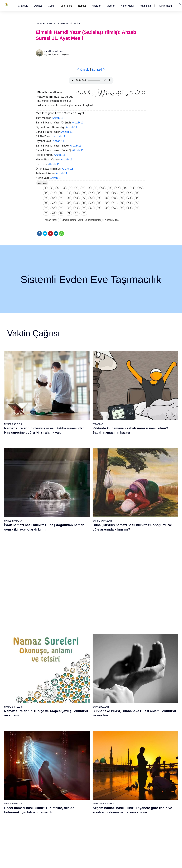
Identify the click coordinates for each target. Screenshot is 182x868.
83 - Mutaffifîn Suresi (84, 776)
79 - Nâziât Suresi (83, 755)
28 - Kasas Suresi (83, 684)
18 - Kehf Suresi (46, 731)
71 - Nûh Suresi (46, 813)
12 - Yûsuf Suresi (47, 700)
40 (129, 198)
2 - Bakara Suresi (47, 648)
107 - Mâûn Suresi (119, 802)
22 (92, 193)
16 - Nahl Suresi (46, 721)
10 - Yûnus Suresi (47, 689)
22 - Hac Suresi (82, 653)
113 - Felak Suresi (119, 834)
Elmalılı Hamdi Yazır (54, 51)
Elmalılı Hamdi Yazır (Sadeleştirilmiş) (58, 23)
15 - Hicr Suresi (46, 716)
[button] (23, 6)
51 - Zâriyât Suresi (119, 705)
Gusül (51, 6)
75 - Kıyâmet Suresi (48, 834)
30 (54, 198)
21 (84, 193)
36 (99, 198)
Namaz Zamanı (170, 863)
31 (61, 198)
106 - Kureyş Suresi (120, 797)
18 (61, 193)
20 (76, 193)
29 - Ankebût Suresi (84, 689)
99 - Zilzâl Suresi (119, 761)
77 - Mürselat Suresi (84, 745)
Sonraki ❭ (99, 70)
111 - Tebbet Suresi (120, 823)
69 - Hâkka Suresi (47, 802)
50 (107, 203)
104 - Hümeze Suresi (121, 787)
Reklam (133, 863)
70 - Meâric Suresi (47, 808)
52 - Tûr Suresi (118, 710)
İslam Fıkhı (146, 6)
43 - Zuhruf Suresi (119, 663)
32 (69, 198)
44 (61, 203)
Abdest (38, 6)
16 (46, 193)
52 (122, 203)
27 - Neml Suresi (83, 679)
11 (110, 188)
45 (69, 203)
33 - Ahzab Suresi (83, 710)
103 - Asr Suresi (118, 781)
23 (99, 193)
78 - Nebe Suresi (83, 750)
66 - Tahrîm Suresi (47, 787)
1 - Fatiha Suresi (47, 642)
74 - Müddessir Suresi (49, 829)
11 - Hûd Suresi (46, 695)
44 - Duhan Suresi (119, 669)
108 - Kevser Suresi (120, 808)
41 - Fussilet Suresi (120, 653)
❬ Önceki (83, 70)
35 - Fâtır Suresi (82, 721)
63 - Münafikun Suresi (49, 771)
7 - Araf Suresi (45, 674)
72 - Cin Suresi (45, 818)
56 (54, 208)
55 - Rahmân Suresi (120, 726)
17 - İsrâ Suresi (46, 726)
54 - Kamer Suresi (119, 721)
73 (84, 213)
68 (46, 213)
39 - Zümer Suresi (119, 642)
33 (76, 198)
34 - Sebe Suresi (83, 716)
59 (76, 208)
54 (137, 203)
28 (137, 193)
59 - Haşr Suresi (46, 750)
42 (46, 203)
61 (92, 208)
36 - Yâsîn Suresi (83, 726)
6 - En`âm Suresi (47, 669)
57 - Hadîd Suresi (119, 737)
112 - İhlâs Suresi (119, 829)
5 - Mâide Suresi (46, 663)
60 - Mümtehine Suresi (49, 755)
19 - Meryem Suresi (48, 737)
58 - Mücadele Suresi (49, 745)
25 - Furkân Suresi (83, 669)
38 (114, 198)
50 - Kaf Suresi (118, 700)
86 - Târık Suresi (82, 792)
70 (61, 213)
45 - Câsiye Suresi (119, 674)
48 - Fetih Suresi (118, 689)
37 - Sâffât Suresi (83, 731)
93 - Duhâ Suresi (83, 829)
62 (99, 208)
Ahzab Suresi (112, 220)
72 (76, 213)
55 (46, 208)
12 (118, 188)
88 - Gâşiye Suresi (83, 802)
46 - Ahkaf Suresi (118, 679)
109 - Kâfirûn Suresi (120, 813)
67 (137, 208)
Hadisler (96, 6)
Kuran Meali (127, 6)
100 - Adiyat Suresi (120, 766)
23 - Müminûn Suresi (84, 658)
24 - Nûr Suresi (82, 663)
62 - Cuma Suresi (47, 766)
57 (61, 208)
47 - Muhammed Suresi (122, 684)
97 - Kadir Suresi (119, 750)
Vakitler (111, 6)
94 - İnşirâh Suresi (83, 834)
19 (69, 193)
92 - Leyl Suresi (82, 823)
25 (114, 193)
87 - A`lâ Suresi (82, 797)
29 (46, 198)
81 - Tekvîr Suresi (83, 766)
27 (129, 193)
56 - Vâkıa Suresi (119, 731)
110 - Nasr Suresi (119, 818)
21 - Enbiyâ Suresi (83, 648)
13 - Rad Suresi (46, 705)
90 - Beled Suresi (83, 813)
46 (76, 203)
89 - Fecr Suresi (82, 808)
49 (99, 203)
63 (107, 208)
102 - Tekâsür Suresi (120, 776)
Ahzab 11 (58, 118)
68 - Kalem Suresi (47, 797)
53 (129, 203)
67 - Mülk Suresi (46, 792)
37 (107, 198)
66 (129, 208)
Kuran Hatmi (166, 6)
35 (92, 198)
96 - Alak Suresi (118, 745)
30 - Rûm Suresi (82, 695)
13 (125, 188)
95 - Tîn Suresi (82, 839)
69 (54, 213)
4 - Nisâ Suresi (46, 658)
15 (140, 188)
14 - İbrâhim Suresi (48, 710)
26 (122, 193)
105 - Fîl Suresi (118, 792)
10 (102, 188)
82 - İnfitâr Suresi (83, 771)
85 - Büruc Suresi (83, 787)
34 (84, 198)
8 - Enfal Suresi (46, 679)
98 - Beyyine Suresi (120, 755)
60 (84, 208)
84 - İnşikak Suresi (83, 781)
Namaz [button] (82, 6)
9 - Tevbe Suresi (46, 684)
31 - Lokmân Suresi (84, 700)
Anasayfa (23, 6)
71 (69, 213)
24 (107, 193)
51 (114, 203)
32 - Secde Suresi (83, 705)
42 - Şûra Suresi (118, 658)
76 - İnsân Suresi (47, 839)
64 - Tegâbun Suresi (48, 776)
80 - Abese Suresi (83, 761)
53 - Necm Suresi (119, 716)
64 (114, 208)
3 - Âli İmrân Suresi (48, 653)
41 (137, 198)
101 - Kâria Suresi (119, 771)
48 (92, 203)
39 (122, 198)
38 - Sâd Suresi (82, 737)
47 (84, 203)
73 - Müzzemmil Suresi (49, 823)
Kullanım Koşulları (118, 863)
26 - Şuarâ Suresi (83, 674)
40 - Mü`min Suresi (120, 648)
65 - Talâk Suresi (47, 781)
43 (54, 203)
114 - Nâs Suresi (119, 839)
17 (54, 193)
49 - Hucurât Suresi (120, 695)
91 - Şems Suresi (83, 818)
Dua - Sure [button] (66, 6)
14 (133, 188)
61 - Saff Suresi (46, 761)
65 (122, 208)
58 (69, 208)
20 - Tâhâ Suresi (82, 642)
